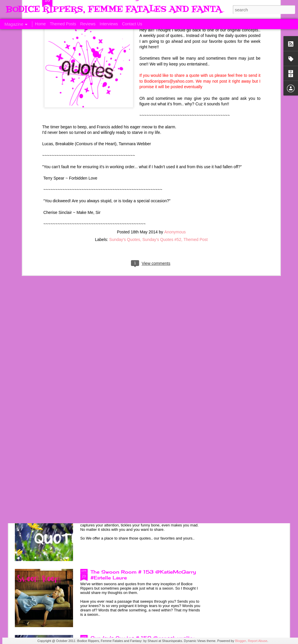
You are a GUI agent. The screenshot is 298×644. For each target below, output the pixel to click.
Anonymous (175, 139)
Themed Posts (63, 24)
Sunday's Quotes (125, 146)
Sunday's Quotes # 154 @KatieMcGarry (142, 374)
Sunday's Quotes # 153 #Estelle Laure (140, 506)
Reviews (88, 24)
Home (40, 24)
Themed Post (195, 146)
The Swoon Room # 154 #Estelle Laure (141, 440)
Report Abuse (258, 641)
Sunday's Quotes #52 (162, 146)
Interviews (109, 24)
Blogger (241, 641)
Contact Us (132, 24)
